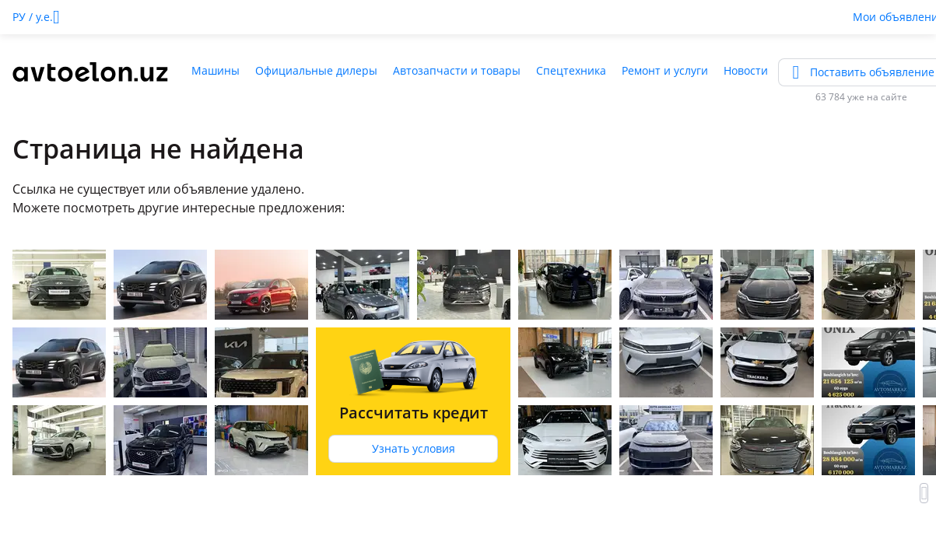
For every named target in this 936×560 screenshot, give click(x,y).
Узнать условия (414, 448)
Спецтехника (571, 70)
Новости (746, 70)
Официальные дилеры (316, 70)
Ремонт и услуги (665, 70)
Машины (216, 70)
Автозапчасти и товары (457, 70)
